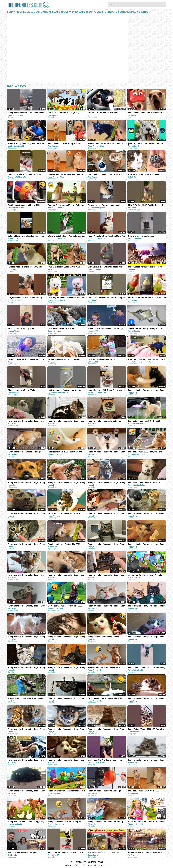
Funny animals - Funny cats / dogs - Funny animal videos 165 (67, 637)
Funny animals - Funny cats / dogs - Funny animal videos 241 (147, 699)
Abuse (101, 862)
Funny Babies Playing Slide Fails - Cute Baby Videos (145, 267)
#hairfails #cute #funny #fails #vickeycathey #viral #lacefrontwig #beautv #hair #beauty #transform (24, 329)
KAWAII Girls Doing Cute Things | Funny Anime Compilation (65, 360)
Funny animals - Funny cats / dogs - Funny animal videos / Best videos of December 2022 (67, 668)
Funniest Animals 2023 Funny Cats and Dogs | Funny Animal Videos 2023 (105, 668)
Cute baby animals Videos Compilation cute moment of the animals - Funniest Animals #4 (145, 175)
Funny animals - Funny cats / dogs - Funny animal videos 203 (27, 606)
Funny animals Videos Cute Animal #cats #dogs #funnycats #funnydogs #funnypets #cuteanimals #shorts (26, 113)
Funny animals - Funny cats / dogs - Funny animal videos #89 (27, 791)
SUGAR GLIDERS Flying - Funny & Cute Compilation (145, 329)
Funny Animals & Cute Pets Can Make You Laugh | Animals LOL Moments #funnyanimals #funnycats (106, 236)
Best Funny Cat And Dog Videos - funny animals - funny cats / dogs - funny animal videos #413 (107, 760)
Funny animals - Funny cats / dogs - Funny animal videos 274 (27, 544)
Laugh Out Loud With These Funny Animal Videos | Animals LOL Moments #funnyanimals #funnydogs (106, 390)
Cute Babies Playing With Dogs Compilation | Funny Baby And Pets (103, 360)
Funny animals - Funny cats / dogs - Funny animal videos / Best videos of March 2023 (27, 668)
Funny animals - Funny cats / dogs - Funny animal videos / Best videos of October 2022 (107, 483)
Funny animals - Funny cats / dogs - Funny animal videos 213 (147, 514)
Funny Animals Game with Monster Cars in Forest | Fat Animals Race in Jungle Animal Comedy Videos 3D (67, 791)
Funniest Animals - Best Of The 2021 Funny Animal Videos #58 (64, 544)
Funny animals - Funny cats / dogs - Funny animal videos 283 (27, 760)
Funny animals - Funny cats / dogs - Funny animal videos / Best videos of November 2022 (147, 544)
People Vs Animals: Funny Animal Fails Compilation (145, 853)
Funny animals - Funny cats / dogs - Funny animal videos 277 (67, 483)
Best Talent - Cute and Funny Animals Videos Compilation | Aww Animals (64, 144)
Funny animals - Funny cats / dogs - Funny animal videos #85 (67, 760)
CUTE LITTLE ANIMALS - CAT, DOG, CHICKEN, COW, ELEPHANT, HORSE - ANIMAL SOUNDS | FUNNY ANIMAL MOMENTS (64, 113)
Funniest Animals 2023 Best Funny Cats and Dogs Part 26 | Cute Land (25, 267)
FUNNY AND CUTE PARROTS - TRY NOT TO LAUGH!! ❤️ (147, 298)
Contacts (92, 862)
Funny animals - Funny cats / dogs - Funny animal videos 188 (107, 514)
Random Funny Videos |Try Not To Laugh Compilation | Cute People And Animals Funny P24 (66, 205)
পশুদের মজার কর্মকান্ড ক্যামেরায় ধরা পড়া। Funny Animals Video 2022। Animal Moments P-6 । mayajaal (104, 853)
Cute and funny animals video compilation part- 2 (26, 236)
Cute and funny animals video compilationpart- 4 (141, 236)
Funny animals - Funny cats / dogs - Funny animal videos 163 (67, 575)
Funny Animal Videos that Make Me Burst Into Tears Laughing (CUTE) (146, 113)
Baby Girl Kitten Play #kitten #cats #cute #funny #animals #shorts (106, 267)
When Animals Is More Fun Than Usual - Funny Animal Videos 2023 (25, 699)
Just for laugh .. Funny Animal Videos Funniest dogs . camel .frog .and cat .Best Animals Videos (66, 390)
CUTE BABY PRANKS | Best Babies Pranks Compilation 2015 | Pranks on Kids (146, 360)
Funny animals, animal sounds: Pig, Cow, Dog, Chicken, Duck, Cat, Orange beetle (26, 822)
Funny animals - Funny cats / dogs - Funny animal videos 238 (147, 637)
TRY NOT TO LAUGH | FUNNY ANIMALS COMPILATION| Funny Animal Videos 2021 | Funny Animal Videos (67, 514)
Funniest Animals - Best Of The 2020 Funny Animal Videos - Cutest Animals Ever (145, 421)
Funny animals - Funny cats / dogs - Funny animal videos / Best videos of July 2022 (67, 699)
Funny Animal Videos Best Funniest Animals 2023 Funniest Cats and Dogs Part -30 (107, 637)
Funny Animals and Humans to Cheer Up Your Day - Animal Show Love (106, 822)
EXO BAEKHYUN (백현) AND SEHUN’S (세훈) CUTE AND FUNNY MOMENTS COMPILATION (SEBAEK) (106, 329)
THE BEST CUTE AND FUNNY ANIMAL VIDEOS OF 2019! (104, 113)
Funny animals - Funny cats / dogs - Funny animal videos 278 (27, 514)
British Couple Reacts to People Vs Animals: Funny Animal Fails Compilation (26, 853)
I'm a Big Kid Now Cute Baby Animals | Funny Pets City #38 (65, 267)
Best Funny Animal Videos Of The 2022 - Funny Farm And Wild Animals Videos (66, 606)
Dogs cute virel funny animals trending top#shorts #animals (105, 205)
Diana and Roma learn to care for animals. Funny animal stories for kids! (147, 822)
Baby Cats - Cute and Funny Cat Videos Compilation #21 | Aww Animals (105, 175)
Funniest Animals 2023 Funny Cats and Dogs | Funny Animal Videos (145, 452)
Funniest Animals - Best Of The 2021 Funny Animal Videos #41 (144, 791)
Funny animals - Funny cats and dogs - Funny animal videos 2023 (105, 421)
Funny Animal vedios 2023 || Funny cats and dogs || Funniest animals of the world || (66, 822)
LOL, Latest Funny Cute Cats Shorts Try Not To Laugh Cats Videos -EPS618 (25, 298)
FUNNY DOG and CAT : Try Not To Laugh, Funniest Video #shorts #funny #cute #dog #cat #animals (146, 205)
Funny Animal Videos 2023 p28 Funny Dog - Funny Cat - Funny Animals (147, 729)
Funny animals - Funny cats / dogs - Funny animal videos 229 (27, 575)
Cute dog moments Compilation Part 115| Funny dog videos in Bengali (66, 298)
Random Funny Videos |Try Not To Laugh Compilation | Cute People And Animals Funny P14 (26, 144)
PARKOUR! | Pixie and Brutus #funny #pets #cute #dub (107, 298)
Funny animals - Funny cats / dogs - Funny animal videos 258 (27, 729)
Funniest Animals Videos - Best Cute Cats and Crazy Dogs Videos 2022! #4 (66, 175)
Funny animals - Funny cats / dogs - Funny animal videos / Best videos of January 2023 (107, 544)
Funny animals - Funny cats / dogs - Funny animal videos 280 (27, 637)
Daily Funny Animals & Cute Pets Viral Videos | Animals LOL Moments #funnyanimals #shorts (24, 175)
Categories (81, 862)
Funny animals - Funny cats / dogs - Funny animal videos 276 (67, 421)
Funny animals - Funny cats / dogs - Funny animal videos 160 (67, 729)
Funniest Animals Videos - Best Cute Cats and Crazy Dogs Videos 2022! (106, 144)
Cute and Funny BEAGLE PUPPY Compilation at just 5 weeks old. (62, 329)
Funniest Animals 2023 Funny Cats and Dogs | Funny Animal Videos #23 (65, 452)
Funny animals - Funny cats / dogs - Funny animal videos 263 (147, 760)
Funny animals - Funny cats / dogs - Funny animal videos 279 (107, 575)
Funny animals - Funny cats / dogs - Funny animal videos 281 (147, 390)
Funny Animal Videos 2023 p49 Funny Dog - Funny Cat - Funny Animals (147, 668)
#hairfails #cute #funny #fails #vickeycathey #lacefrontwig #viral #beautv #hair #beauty (24, 390)
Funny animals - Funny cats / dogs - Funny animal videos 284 (107, 606)
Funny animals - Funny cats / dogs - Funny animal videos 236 (27, 421)
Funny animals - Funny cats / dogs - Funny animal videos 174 (107, 452)
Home (72, 862)
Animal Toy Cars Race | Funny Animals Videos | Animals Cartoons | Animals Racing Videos (145, 575)
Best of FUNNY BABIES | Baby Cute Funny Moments (26, 360)
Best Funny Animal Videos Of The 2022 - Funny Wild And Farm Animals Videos (106, 699)
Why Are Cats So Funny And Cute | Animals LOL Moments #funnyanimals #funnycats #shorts (67, 236)
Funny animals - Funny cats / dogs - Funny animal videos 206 (147, 606)
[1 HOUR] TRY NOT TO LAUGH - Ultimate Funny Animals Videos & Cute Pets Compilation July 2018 (146, 144)
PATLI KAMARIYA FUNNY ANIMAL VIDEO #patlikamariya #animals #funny (65, 853)
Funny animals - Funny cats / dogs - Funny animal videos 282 (27, 483)
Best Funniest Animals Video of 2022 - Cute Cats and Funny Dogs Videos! (25, 205)
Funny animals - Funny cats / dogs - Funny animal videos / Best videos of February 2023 (107, 729)
